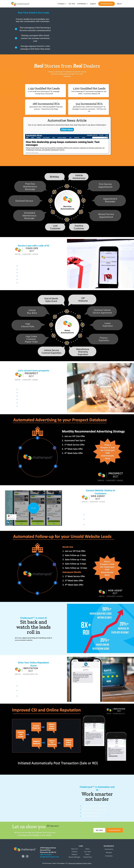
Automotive (109, 849)
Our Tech (72, 4)
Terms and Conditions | (76, 863)
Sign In (119, 4)
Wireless (109, 853)
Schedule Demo (107, 4)
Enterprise (109, 856)
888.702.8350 (46, 855)
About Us (74, 849)
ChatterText (88, 857)
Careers (74, 852)
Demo (87, 854)
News (88, 849)
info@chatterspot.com (49, 857)
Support (93, 4)
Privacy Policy (87, 863)
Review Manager (74, 857)
